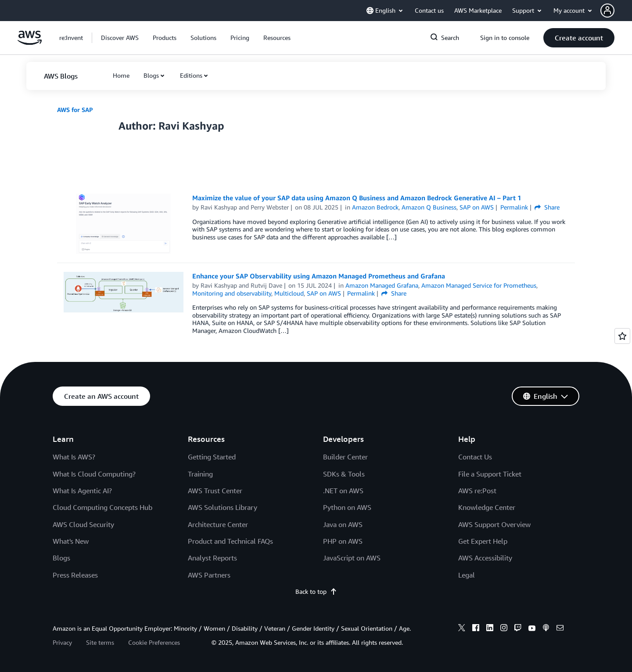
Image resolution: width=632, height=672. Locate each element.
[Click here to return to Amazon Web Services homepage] (30, 42)
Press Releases (75, 575)
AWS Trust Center (215, 491)
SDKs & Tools (344, 474)
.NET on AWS (343, 491)
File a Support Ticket (490, 474)
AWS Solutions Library (223, 507)
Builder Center (345, 457)
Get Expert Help (483, 541)
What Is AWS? (74, 457)
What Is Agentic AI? (82, 491)
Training (200, 474)
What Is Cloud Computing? (94, 474)
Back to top (316, 591)
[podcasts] (546, 629)
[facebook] (476, 629)
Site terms (100, 642)
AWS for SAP (75, 110)
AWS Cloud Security (83, 524)
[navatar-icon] (607, 11)
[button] (616, 11)
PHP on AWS (343, 541)
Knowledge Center (487, 507)
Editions (191, 75)
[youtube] (532, 629)
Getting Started (212, 457)
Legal (467, 575)
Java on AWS (343, 524)
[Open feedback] (622, 336)
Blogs (151, 75)
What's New (71, 541)
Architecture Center (218, 524)
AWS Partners (209, 575)
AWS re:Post (477, 491)
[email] (560, 629)
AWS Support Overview (494, 524)
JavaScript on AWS (352, 558)
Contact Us (475, 457)
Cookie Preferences (154, 642)
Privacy (62, 642)
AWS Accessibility (485, 558)
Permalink (514, 207)
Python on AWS (347, 507)
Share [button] (547, 207)
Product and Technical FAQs (230, 541)
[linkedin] (490, 629)
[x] (462, 629)
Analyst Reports (212, 558)
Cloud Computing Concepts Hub (102, 507)
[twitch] (518, 629)
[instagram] (504, 629)
